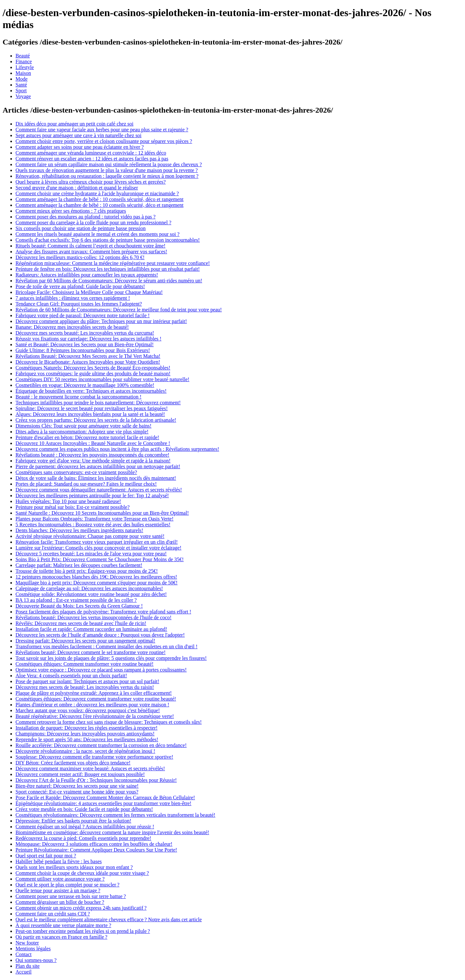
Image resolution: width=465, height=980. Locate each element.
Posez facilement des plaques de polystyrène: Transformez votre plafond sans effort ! (103, 612)
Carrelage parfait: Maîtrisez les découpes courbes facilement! (79, 565)
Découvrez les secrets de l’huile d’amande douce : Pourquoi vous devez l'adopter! (100, 635)
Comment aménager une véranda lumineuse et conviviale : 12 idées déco (91, 153)
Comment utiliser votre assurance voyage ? (60, 879)
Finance (24, 61)
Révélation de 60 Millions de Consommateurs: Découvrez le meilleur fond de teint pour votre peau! (119, 310)
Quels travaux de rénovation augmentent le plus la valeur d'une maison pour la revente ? (107, 170)
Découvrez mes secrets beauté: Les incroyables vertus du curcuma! (85, 333)
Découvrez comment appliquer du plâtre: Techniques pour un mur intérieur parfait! (101, 321)
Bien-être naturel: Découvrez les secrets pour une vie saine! (77, 786)
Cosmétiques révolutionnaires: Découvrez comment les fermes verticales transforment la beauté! (115, 815)
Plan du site (28, 966)
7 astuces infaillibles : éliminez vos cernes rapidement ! (73, 298)
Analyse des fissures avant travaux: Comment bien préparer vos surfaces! (91, 252)
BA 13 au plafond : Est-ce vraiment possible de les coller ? (76, 600)
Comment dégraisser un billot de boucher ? (60, 902)
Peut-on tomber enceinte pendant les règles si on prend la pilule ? (83, 931)
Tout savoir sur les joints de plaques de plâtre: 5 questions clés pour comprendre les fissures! (111, 658)
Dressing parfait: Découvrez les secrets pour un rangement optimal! (85, 641)
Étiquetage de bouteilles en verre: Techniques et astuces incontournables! (91, 391)
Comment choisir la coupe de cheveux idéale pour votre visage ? (82, 873)
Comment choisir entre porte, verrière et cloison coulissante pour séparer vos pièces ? (104, 141)
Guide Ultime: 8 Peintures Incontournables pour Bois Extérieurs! (83, 350)
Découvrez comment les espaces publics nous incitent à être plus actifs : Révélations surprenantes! (117, 449)
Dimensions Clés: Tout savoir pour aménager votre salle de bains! (83, 426)
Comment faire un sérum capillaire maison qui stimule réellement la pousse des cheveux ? (109, 164)
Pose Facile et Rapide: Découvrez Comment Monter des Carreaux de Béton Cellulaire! (105, 798)
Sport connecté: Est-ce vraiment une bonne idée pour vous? (77, 792)
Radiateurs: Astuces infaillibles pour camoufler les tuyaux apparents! (87, 275)
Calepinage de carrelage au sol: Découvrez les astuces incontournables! (89, 588)
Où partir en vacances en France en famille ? (61, 937)
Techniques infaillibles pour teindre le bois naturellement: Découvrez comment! (98, 403)
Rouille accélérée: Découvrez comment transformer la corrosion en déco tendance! (101, 745)
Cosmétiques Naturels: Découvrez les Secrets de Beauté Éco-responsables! (93, 368)
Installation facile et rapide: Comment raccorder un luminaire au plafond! (91, 629)
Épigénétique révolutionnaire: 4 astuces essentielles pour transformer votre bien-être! (103, 803)
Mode (21, 79)
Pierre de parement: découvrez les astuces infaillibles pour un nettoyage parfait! (98, 466)
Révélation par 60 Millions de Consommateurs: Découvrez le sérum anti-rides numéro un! (109, 281)
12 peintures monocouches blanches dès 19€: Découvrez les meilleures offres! (96, 577)
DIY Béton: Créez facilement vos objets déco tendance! (73, 763)
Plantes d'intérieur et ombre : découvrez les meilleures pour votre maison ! (92, 705)
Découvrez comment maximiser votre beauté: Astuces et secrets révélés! (90, 768)
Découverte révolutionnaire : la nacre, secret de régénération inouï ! (85, 751)
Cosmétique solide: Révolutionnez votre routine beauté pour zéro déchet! (91, 594)
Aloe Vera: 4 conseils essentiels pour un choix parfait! (71, 676)
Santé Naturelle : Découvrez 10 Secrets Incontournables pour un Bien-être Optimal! (102, 513)
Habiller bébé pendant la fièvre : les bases (59, 861)
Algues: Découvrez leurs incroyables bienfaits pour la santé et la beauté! (90, 414)
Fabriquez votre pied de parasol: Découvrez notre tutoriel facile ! (83, 315)
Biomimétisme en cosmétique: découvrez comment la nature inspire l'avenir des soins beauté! (112, 832)
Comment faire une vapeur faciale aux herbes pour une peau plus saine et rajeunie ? (102, 130)
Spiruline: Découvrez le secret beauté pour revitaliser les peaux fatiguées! (92, 408)
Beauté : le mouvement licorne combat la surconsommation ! (78, 397)
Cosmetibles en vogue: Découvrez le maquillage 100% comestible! (85, 385)
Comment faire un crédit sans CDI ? (53, 914)
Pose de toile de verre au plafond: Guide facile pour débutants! (80, 286)
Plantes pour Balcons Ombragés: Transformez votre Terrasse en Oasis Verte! (94, 519)
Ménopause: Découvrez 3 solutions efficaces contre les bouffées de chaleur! (94, 844)
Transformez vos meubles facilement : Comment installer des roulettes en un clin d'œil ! (107, 647)
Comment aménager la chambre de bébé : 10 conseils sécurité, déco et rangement (99, 199)
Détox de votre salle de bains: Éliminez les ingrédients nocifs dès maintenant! (96, 478)
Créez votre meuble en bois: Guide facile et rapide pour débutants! (84, 809)
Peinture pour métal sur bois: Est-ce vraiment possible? (72, 507)
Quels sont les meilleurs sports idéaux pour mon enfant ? (74, 867)
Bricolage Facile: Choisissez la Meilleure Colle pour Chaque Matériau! (89, 292)
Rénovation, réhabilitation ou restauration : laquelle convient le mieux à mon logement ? (107, 176)
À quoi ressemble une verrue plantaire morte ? (63, 925)
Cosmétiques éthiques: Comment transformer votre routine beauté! (84, 664)
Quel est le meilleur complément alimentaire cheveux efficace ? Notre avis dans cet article (109, 919)
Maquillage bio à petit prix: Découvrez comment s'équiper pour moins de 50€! (97, 583)
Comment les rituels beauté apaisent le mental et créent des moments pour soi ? (98, 234)
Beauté (23, 56)
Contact (24, 954)
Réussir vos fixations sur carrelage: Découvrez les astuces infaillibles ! (88, 339)
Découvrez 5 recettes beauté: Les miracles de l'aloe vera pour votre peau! (91, 554)
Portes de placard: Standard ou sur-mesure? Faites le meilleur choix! (86, 484)
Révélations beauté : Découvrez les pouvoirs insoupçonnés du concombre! (92, 455)
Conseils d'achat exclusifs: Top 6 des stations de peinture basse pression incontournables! (108, 240)
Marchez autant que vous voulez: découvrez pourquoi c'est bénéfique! (88, 710)
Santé (21, 85)
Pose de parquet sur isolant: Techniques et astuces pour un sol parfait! (87, 681)
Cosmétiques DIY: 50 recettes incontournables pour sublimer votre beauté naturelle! (102, 379)
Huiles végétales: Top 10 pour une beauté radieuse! (68, 501)
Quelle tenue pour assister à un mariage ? (58, 890)
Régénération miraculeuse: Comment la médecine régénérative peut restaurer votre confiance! (113, 263)
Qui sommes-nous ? (36, 960)
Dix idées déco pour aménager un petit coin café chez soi (74, 124)
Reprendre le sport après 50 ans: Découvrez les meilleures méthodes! (87, 739)
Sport (21, 91)
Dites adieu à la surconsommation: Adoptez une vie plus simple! (82, 432)
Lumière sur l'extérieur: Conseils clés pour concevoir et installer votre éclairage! (98, 548)
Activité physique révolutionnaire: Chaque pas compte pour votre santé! (90, 536)
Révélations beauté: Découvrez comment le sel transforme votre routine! (91, 652)
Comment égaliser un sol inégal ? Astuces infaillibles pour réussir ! (85, 827)
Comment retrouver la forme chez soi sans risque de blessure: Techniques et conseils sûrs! (109, 722)
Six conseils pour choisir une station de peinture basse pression (81, 228)
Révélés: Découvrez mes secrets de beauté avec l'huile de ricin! (81, 623)
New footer (27, 943)
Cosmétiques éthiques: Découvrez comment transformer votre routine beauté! (96, 699)
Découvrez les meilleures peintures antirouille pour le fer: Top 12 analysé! (92, 495)
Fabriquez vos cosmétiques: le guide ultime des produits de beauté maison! (93, 374)
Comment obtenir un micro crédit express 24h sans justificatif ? (81, 908)
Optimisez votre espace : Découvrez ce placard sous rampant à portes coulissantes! (101, 670)
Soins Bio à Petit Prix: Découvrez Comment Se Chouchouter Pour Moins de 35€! (100, 559)
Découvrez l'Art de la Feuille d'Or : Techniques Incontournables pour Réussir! (96, 780)
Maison (23, 73)
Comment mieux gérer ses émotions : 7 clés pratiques (71, 211)
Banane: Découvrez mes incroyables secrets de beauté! (72, 327)
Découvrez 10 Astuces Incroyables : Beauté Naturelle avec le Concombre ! (93, 443)
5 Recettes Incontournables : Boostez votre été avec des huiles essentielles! (93, 525)
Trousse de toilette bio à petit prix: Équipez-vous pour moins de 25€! (87, 571)
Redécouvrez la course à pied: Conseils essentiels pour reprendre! (83, 838)
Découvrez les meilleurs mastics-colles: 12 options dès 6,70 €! (80, 257)
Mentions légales (33, 949)
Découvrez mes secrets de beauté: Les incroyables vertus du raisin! (85, 687)
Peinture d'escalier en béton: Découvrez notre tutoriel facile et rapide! (87, 437)
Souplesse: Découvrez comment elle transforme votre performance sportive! (94, 757)
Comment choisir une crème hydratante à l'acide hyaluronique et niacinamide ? (97, 193)
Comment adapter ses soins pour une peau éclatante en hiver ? (80, 147)
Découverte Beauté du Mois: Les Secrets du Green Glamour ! (79, 606)
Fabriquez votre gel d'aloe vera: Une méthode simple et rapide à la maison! (93, 461)
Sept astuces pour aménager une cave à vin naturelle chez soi (78, 135)
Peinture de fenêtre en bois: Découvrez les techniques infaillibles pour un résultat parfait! (108, 269)
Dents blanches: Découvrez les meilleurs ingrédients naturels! (79, 530)
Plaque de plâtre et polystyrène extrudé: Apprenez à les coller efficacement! (94, 693)
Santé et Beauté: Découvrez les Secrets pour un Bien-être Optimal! (85, 344)
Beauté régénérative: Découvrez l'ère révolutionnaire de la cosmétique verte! (95, 716)
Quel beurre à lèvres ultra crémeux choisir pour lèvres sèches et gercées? (91, 182)
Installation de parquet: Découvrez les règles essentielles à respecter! (87, 728)
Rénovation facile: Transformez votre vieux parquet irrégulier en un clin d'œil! (97, 542)
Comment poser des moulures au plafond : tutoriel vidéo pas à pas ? (86, 217)
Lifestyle (25, 67)
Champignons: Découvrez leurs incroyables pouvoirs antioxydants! (85, 734)
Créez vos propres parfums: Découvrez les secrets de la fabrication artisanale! (96, 420)
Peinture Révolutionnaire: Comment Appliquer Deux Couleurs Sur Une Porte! (96, 850)
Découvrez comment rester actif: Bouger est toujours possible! (80, 774)
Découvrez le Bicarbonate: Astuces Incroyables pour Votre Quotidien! (88, 362)
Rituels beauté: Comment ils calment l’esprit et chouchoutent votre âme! (90, 246)
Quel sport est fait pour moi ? (46, 856)
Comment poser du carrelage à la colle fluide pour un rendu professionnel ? (93, 222)
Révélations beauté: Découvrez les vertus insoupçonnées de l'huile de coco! (93, 617)
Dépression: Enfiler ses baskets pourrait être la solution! (73, 821)
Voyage (23, 96)
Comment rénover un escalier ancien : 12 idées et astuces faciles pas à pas (92, 159)
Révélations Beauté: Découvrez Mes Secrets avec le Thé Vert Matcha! (88, 356)
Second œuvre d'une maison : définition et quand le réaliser (77, 188)
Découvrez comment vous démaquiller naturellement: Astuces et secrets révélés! (99, 490)
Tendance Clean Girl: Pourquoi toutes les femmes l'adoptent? (79, 304)
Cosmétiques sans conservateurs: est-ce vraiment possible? (76, 472)
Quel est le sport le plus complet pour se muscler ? (67, 885)
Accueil (24, 972)
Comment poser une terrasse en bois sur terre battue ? (71, 896)
